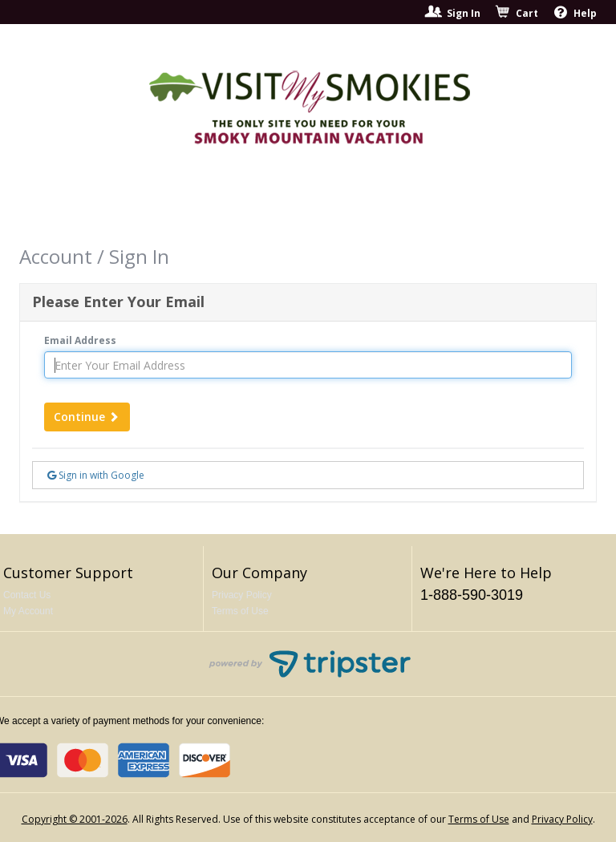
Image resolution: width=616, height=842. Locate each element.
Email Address (80, 340)
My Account (28, 611)
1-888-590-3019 (472, 595)
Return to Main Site (450, 206)
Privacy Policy (242, 595)
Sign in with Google (96, 475)
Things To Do (314, 206)
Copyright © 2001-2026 (75, 819)
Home (116, 206)
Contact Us (27, 595)
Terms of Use (240, 611)
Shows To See (203, 206)
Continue (87, 417)
